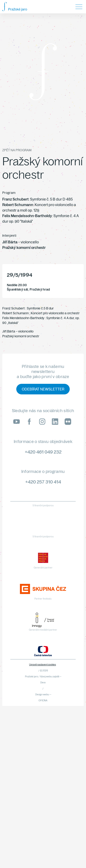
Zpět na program (17, 150)
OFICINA (43, 701)
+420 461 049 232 (43, 452)
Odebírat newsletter (43, 389)
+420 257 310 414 (43, 482)
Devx (43, 683)
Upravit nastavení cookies (43, 665)
